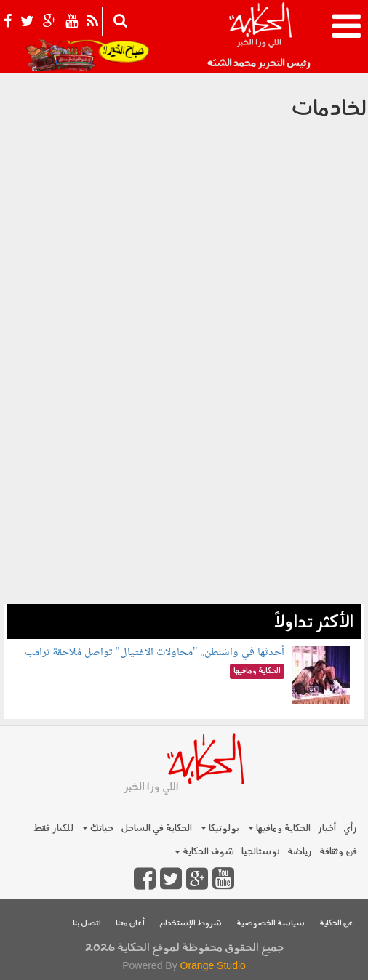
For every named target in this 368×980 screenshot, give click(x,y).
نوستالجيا (261, 852)
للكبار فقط (53, 828)
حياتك (98, 828)
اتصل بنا (87, 924)
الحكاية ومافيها (279, 828)
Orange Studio (213, 965)
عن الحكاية (336, 924)
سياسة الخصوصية (271, 924)
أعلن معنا (130, 924)
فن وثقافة (338, 852)
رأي (350, 828)
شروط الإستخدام (191, 924)
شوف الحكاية (204, 852)
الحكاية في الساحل (156, 828)
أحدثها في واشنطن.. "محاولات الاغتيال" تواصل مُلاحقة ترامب (155, 652)
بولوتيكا (220, 828)
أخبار (327, 828)
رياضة (300, 852)
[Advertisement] (184, 502)
